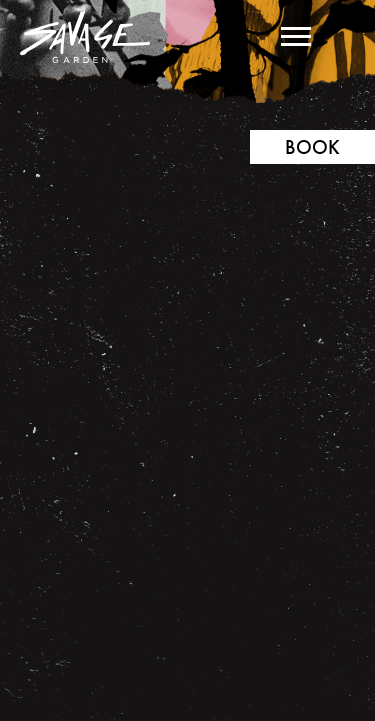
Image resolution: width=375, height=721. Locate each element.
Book (312, 147)
